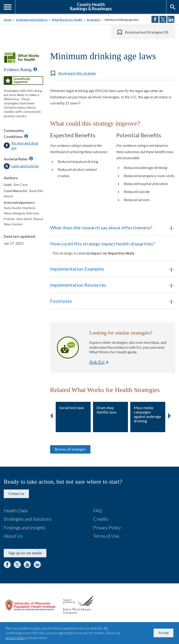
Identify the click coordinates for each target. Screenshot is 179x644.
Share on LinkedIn (171, 19)
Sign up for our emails (25, 553)
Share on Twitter (163, 19)
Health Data (15, 510)
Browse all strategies (70, 449)
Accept (164, 633)
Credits (101, 519)
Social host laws (72, 408)
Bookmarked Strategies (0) (147, 32)
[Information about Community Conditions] (26, 136)
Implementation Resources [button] (78, 285)
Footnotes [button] (61, 301)
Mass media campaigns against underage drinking (147, 414)
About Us (13, 536)
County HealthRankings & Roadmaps (91, 6)
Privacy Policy (107, 527)
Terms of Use (106, 536)
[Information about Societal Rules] (31, 158)
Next (169, 415)
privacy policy (15, 638)
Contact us (16, 494)
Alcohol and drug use (25, 145)
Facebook (7, 565)
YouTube (27, 565)
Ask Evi (68, 348)
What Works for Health (67, 20)
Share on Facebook (155, 19)
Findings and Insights (25, 527)
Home (8, 20)
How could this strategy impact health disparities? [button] (106, 248)
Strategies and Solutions (32, 20)
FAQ (98, 510)
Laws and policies (25, 166)
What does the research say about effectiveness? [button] (101, 227)
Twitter (17, 565)
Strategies (93, 20)
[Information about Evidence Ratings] (35, 69)
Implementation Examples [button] (77, 269)
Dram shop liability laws (107, 410)
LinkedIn (37, 565)
